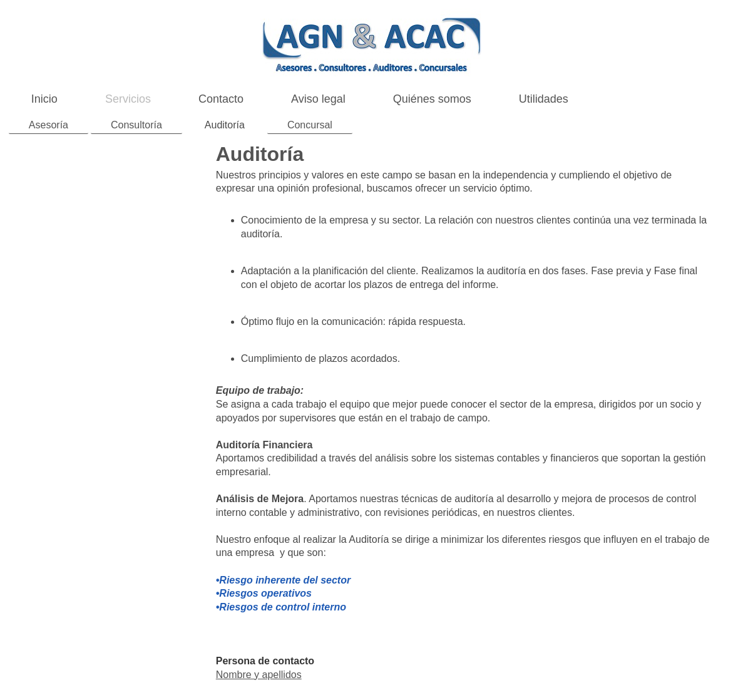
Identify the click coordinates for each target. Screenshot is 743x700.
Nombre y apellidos (259, 675)
